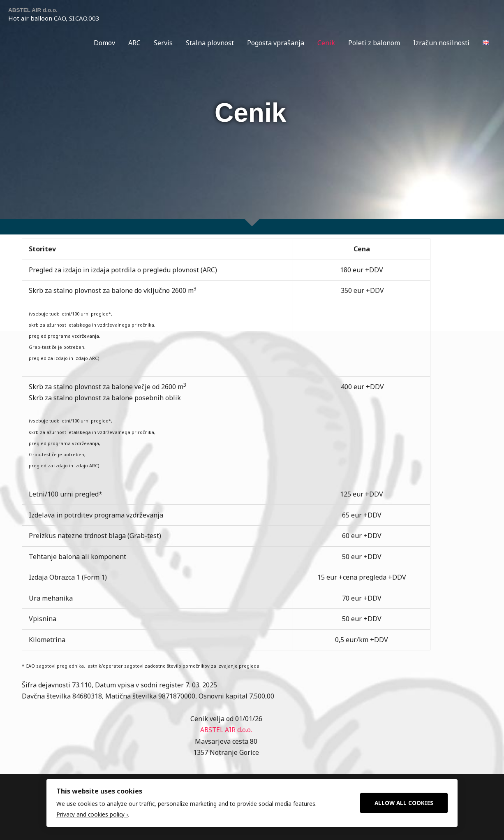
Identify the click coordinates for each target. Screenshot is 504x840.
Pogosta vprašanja (276, 43)
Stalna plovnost (210, 43)
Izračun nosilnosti (441, 43)
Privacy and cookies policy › (92, 815)
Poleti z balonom (374, 43)
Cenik (326, 43)
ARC (134, 43)
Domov (104, 43)
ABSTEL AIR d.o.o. (36, 10)
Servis (163, 43)
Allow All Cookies (404, 802)
